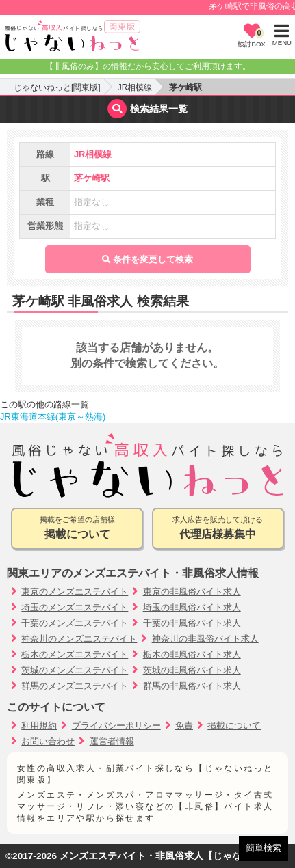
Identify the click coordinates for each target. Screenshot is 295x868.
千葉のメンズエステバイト (75, 623)
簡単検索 (264, 848)
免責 (184, 725)
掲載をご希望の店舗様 (77, 529)
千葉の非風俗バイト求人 (192, 623)
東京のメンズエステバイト (75, 592)
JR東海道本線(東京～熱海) (53, 417)
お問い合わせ (48, 741)
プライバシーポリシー (116, 725)
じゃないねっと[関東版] (57, 87)
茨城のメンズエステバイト (75, 670)
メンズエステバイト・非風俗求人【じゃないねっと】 (175, 856)
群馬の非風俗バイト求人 (192, 686)
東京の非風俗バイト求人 (192, 592)
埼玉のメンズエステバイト (75, 607)
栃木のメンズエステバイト (75, 654)
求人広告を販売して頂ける (218, 529)
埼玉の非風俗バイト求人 (192, 607)
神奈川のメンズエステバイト (79, 639)
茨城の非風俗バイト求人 (192, 670)
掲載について (234, 725)
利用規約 (39, 725)
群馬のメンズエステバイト (75, 686)
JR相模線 (135, 87)
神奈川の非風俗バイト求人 (205, 639)
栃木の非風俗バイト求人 (192, 654)
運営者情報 (112, 741)
